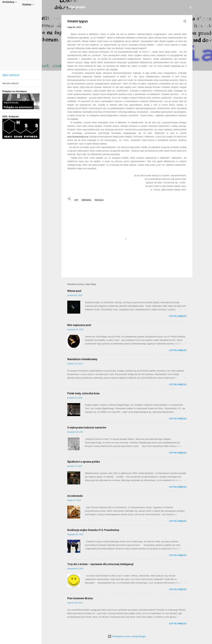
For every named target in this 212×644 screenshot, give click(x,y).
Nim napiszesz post (79, 325)
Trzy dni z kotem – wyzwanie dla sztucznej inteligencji (100, 564)
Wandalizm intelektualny (82, 359)
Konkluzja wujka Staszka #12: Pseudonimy (93, 530)
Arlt (76, 200)
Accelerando (75, 496)
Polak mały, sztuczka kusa (83, 393)
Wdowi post (74, 291)
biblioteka (86, 200)
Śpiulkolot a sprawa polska (84, 462)
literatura (99, 200)
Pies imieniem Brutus (80, 598)
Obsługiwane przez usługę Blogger (127, 636)
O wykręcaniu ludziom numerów (87, 427)
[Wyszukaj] (191, 8)
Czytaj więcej (178, 316)
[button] (185, 22)
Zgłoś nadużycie (11, 75)
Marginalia (77, 7)
